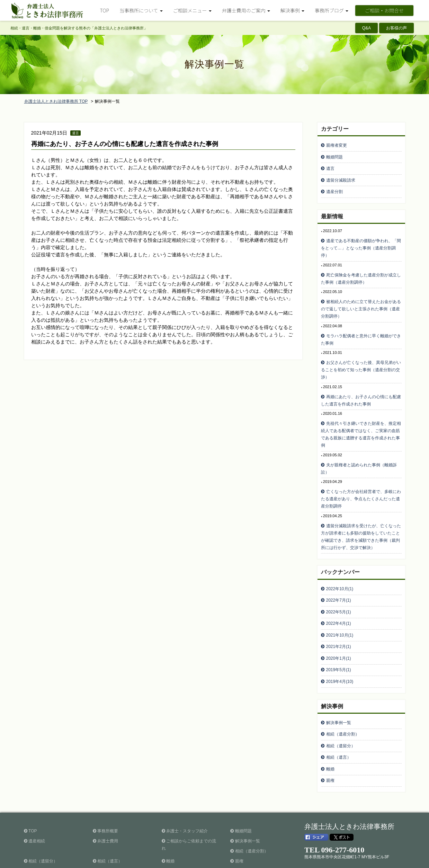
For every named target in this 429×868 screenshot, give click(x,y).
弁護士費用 (105, 805)
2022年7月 (339, 581)
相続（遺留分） (341, 714)
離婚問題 (334, 155)
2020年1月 (339, 632)
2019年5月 (339, 643)
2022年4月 (339, 601)
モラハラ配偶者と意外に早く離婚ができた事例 (361, 329)
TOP (105, 10)
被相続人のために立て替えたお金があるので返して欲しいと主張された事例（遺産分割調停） (361, 300)
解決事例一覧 (339, 693)
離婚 (330, 734)
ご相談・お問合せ (384, 10)
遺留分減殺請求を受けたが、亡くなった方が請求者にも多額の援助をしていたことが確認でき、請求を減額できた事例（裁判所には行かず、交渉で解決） (361, 519)
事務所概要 (105, 795)
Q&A (367, 28)
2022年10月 (340, 570)
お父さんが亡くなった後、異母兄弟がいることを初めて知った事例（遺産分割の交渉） (361, 358)
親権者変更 (337, 145)
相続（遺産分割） (343, 703)
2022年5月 (339, 591)
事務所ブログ (108, 835)
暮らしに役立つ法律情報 (49, 835)
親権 (330, 745)
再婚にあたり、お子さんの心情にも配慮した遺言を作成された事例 (125, 144)
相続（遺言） (339, 724)
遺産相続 (34, 805)
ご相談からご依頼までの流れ (189, 808)
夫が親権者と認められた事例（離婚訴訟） (359, 453)
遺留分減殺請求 (341, 176)
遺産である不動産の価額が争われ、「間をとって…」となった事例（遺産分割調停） (361, 241)
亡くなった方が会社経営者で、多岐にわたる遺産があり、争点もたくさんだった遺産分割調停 (361, 483)
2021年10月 (340, 612)
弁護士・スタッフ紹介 (185, 795)
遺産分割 (334, 186)
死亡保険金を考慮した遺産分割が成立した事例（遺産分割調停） (361, 271)
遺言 (330, 165)
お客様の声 (396, 28)
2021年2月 (339, 622)
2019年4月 (340, 653)
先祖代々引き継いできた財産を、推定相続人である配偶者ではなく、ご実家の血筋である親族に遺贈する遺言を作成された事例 (361, 421)
